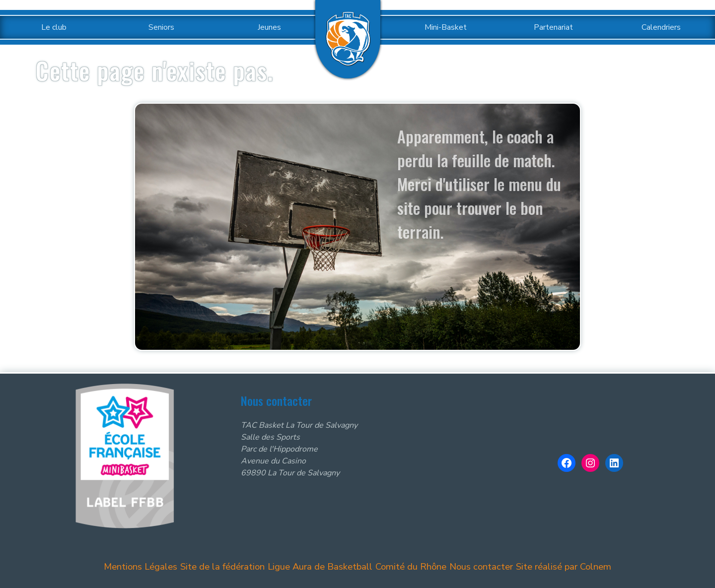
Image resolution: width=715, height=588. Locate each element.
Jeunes (269, 27)
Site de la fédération (230, 566)
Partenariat (553, 27)
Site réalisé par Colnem (556, 566)
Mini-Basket (446, 27)
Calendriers (661, 27)
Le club (54, 27)
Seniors (161, 27)
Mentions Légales (151, 566)
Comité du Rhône (408, 566)
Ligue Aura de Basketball (322, 566)
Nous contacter (477, 566)
